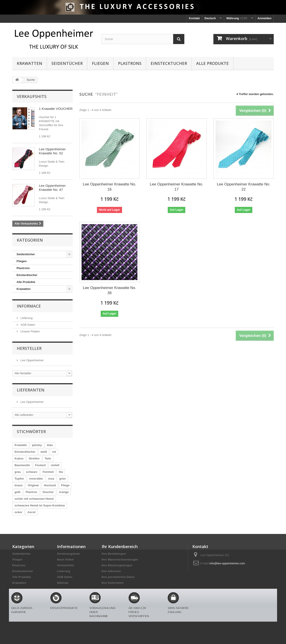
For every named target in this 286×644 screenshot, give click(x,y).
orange (64, 492)
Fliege (65, 485)
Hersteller (29, 348)
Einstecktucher (169, 63)
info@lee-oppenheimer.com (227, 563)
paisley (37, 445)
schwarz (32, 472)
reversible (36, 479)
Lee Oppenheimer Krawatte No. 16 (109, 187)
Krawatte (21, 445)
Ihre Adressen (111, 571)
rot (54, 452)
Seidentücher (67, 63)
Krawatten (29, 63)
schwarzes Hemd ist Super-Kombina (40, 505)
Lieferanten (31, 390)
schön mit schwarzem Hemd (34, 499)
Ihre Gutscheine (113, 583)
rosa (51, 479)
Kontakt (194, 18)
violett (55, 465)
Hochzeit (50, 485)
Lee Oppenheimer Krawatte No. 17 (176, 187)
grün (62, 479)
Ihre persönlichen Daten (118, 577)
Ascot (32, 512)
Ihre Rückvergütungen (117, 565)
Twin (48, 458)
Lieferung (26, 318)
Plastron (32, 492)
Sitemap (63, 583)
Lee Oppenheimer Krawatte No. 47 (52, 188)
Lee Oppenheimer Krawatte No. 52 (52, 151)
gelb (18, 492)
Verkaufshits (32, 96)
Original (33, 485)
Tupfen (19, 479)
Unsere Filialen (30, 331)
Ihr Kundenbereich (120, 546)
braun (19, 485)
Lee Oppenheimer (32, 360)
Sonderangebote (68, 554)
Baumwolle (22, 465)
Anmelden (264, 18)
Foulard (40, 465)
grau (18, 472)
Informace (29, 306)
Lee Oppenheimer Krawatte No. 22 (243, 187)
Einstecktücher (25, 452)
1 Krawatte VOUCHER (56, 109)
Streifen (34, 458)
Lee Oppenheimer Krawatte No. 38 (109, 290)
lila (61, 472)
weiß (44, 452)
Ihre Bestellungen (114, 554)
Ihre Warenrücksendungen (120, 560)
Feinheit (48, 472)
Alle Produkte (212, 63)
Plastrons (130, 63)
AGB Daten (27, 325)
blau (50, 445)
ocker (18, 512)
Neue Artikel (65, 560)
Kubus (19, 458)
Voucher (48, 492)
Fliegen (100, 63)
